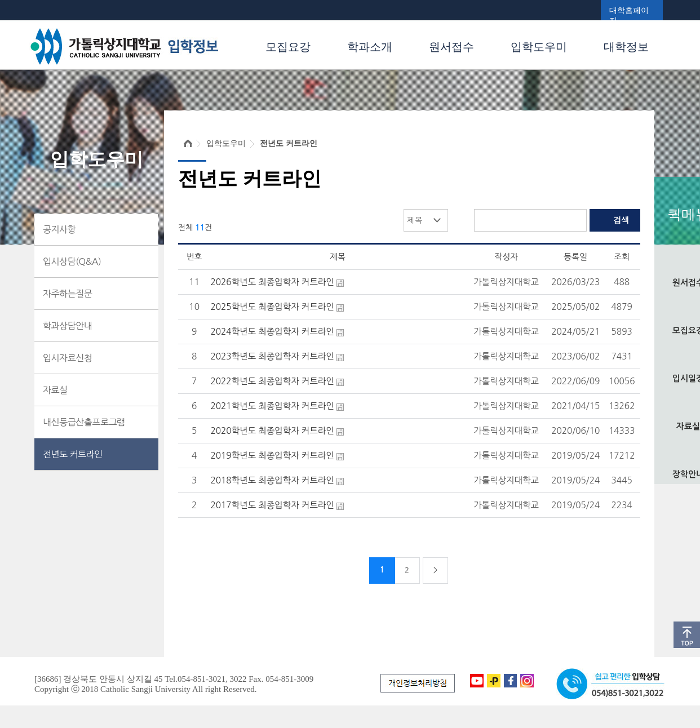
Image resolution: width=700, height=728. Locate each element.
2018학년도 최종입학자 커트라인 (272, 480)
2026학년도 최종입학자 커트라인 (272, 282)
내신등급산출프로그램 (84, 422)
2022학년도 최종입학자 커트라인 (272, 381)
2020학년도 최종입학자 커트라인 (272, 431)
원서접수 (451, 47)
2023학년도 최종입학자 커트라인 (272, 356)
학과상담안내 (67, 326)
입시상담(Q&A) (72, 261)
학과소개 (370, 47)
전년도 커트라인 (73, 454)
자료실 (55, 390)
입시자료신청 (67, 358)
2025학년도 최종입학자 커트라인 (272, 307)
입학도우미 (539, 47)
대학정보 (626, 47)
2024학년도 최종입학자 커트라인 (272, 332)
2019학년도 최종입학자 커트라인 (272, 456)
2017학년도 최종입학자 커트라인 (272, 505)
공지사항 (59, 229)
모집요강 (288, 47)
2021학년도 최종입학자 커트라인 (272, 406)
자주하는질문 (67, 294)
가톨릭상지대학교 (506, 282)
